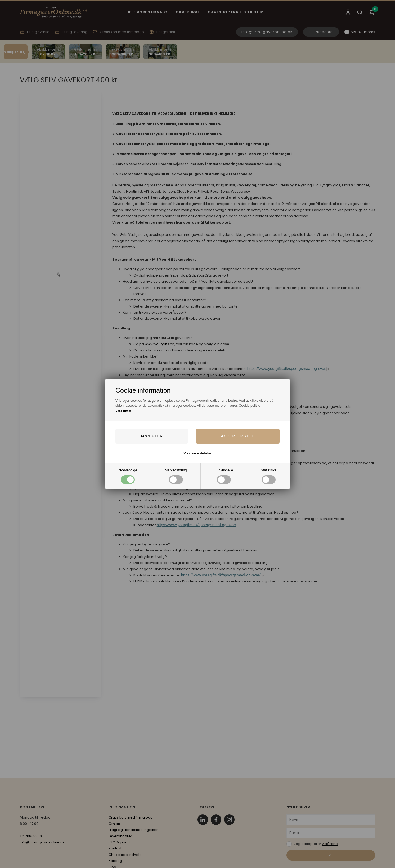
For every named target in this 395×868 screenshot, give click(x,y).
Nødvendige (128, 476)
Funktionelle (224, 476)
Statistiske (269, 476)
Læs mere (123, 410)
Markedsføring (176, 476)
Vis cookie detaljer (197, 453)
